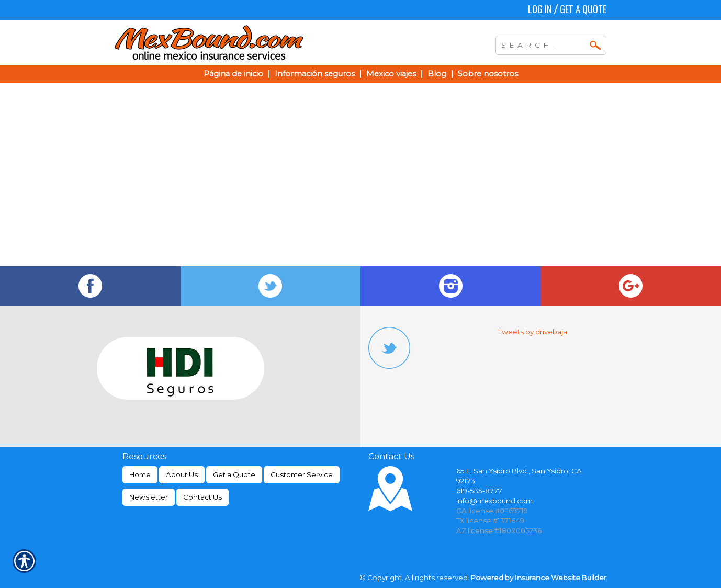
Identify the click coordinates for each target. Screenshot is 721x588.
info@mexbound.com (494, 501)
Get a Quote (583, 9)
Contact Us (202, 497)
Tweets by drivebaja (533, 332)
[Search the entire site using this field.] (543, 44)
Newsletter (149, 497)
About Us (182, 474)
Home (140, 474)
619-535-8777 (479, 491)
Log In (540, 9)
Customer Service (302, 474)
